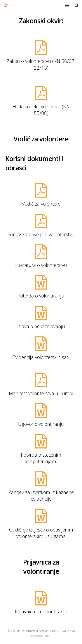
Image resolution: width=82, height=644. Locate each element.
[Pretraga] (77, 6)
